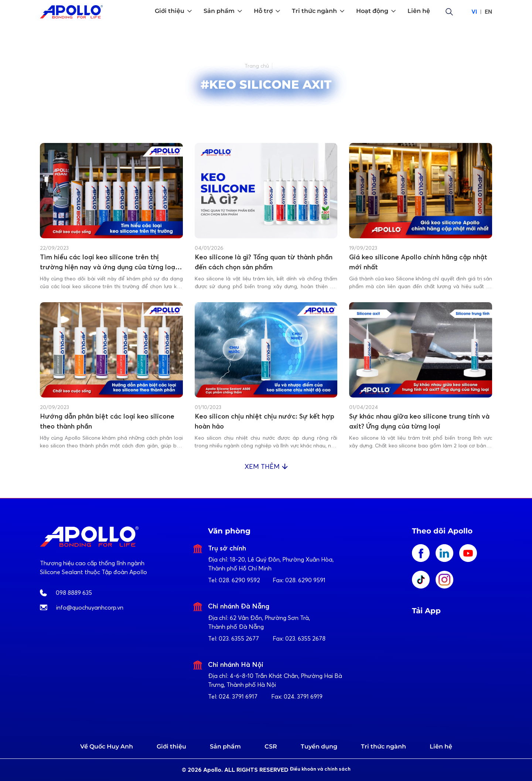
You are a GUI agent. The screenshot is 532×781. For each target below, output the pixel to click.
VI (474, 12)
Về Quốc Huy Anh (107, 746)
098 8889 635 (74, 593)
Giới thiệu (171, 746)
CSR (271, 746)
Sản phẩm (225, 746)
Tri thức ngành (383, 746)
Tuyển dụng (319, 746)
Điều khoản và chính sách (327, 770)
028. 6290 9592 (239, 580)
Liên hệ (441, 746)
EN (488, 12)
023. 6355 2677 (239, 638)
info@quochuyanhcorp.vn (90, 607)
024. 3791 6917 (238, 696)
